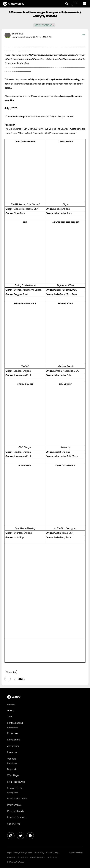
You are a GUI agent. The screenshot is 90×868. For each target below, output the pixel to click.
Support (12, 769)
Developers (13, 740)
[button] (83, 35)
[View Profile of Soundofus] (17, 34)
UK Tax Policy (52, 857)
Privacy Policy (39, 853)
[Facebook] (30, 836)
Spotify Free (14, 824)
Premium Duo (14, 805)
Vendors (12, 759)
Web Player (13, 775)
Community (14, 4)
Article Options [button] (43, 25)
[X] (21, 836)
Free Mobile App (16, 782)
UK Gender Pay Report (16, 862)
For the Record (15, 723)
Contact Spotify (16, 788)
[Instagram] (11, 836)
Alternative (11, 672)
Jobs (10, 716)
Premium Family (16, 811)
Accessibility (23, 857)
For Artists (13, 733)
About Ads (11, 857)
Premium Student (17, 817)
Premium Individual (17, 798)
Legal (9, 853)
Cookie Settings (53, 853)
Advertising (13, 746)
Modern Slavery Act (37, 857)
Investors (12, 752)
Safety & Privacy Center (23, 853)
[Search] (67, 4)
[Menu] (85, 4)
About (11, 710)
